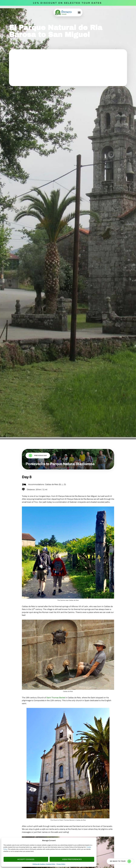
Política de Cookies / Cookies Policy (44, 864)
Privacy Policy (61, 864)
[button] (79, 12)
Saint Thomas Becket (56, 698)
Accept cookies (26, 859)
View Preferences (72, 859)
